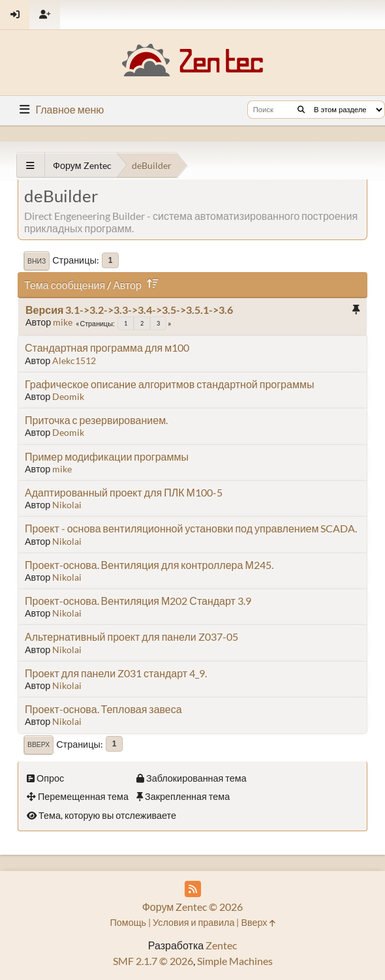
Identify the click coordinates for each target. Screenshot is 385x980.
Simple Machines (235, 961)
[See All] (30, 165)
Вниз (37, 261)
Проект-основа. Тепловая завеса (103, 709)
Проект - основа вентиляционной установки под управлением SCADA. (191, 528)
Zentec (221, 945)
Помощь (128, 922)
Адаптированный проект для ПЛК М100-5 (124, 492)
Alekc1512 (74, 360)
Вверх (38, 744)
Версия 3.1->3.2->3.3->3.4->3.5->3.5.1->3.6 (129, 310)
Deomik (68, 396)
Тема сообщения (65, 285)
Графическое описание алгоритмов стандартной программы (169, 384)
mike (63, 322)
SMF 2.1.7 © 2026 (153, 961)
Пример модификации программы (107, 456)
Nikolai (67, 505)
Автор (138, 285)
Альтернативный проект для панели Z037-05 (131, 636)
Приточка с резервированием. (96, 420)
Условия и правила (193, 922)
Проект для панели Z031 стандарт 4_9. (116, 673)
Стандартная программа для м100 (107, 347)
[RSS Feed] (193, 889)
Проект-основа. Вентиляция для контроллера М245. (149, 565)
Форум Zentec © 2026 (193, 907)
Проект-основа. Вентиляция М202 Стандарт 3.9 (138, 601)
